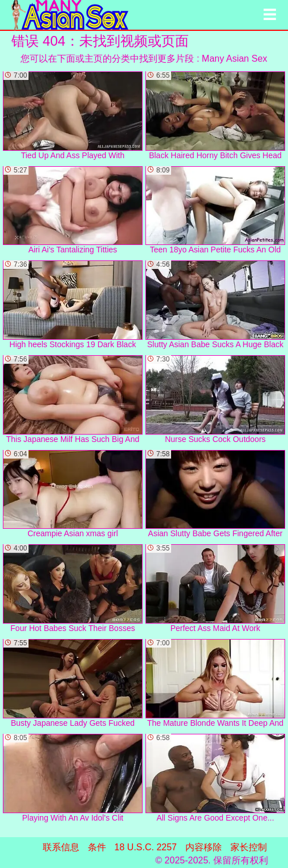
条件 (97, 847)
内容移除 (204, 847)
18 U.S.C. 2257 (146, 847)
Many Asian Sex (235, 59)
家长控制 (249, 847)
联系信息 (61, 847)
